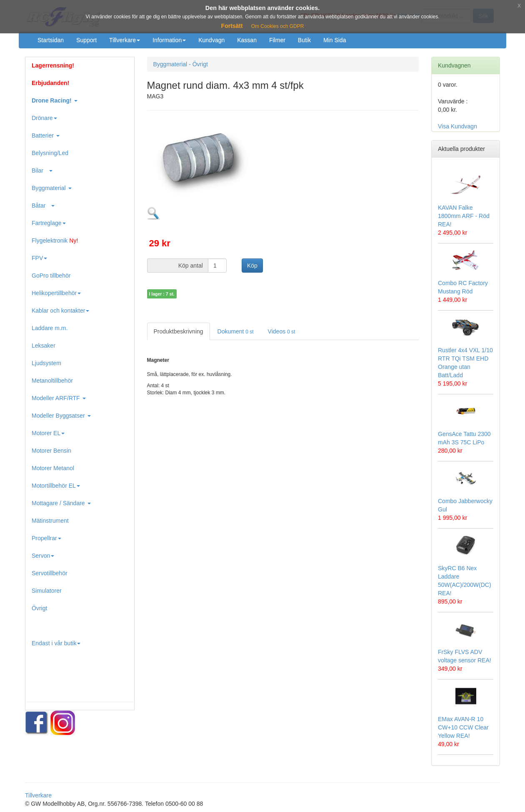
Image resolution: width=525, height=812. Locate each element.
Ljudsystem (46, 363)
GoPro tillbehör (51, 276)
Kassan (247, 40)
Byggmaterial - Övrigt (181, 64)
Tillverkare (125, 40)
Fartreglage (49, 223)
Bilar (42, 170)
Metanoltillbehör (52, 381)
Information (169, 40)
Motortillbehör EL (56, 486)
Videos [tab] (282, 331)
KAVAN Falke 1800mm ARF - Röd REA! (464, 216)
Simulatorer (47, 591)
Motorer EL (48, 433)
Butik (304, 40)
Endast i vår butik (56, 643)
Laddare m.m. (50, 328)
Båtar (43, 206)
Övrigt (39, 608)
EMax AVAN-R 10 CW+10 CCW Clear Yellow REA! (463, 727)
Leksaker (44, 346)
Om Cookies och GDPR (278, 26)
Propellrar (46, 538)
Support (86, 40)
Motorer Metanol (53, 468)
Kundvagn (211, 40)
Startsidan (51, 40)
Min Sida (335, 40)
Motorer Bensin (51, 451)
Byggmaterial (52, 188)
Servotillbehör (50, 573)
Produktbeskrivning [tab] (179, 331)
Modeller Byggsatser (61, 416)
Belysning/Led (50, 153)
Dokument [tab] (236, 331)
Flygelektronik (55, 241)
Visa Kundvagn (457, 126)
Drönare (44, 118)
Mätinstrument (50, 521)
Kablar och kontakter (60, 311)
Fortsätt (232, 26)
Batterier (46, 135)
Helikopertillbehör (56, 293)
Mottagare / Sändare (61, 503)
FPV (39, 258)
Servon (43, 556)
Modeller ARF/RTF (59, 398)
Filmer (277, 40)
